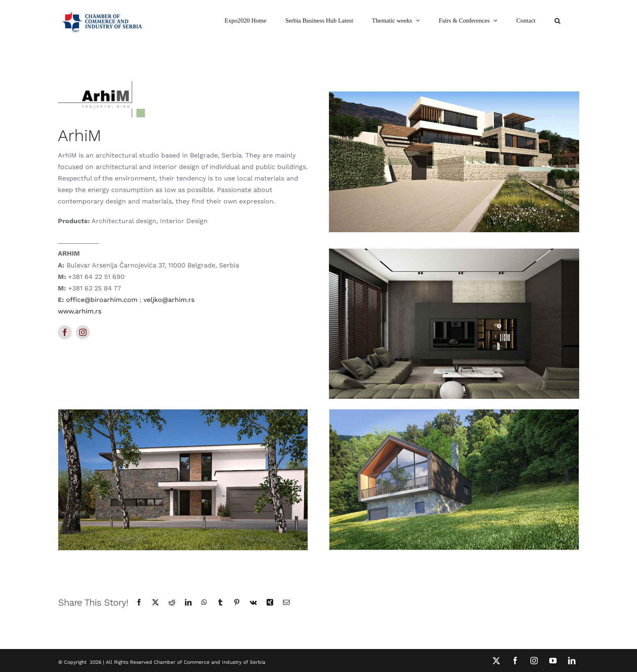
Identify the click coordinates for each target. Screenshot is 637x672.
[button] (557, 21)
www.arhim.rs (80, 311)
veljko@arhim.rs (169, 300)
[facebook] (65, 332)
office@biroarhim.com (102, 300)
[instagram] (83, 332)
